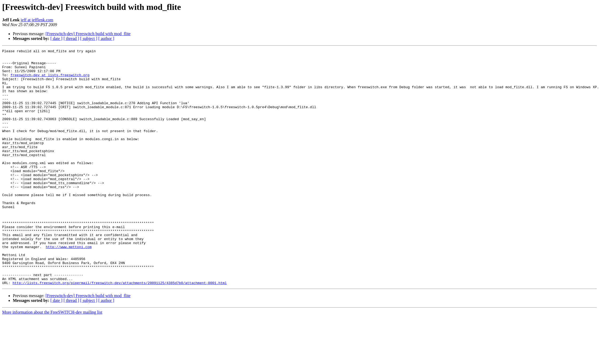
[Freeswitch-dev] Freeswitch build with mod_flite (88, 34)
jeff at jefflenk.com (37, 20)
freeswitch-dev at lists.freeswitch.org (50, 80)
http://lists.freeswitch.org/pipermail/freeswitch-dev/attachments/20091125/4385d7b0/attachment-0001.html (120, 330)
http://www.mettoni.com (69, 287)
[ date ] (56, 39)
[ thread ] (71, 39)
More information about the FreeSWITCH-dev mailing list (52, 359)
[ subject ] (89, 39)
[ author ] (106, 39)
